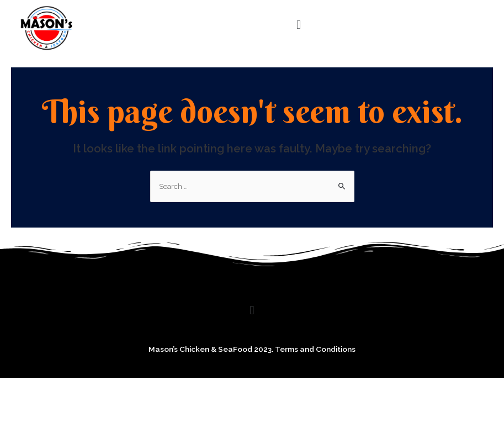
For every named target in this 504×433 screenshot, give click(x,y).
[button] (298, 24)
